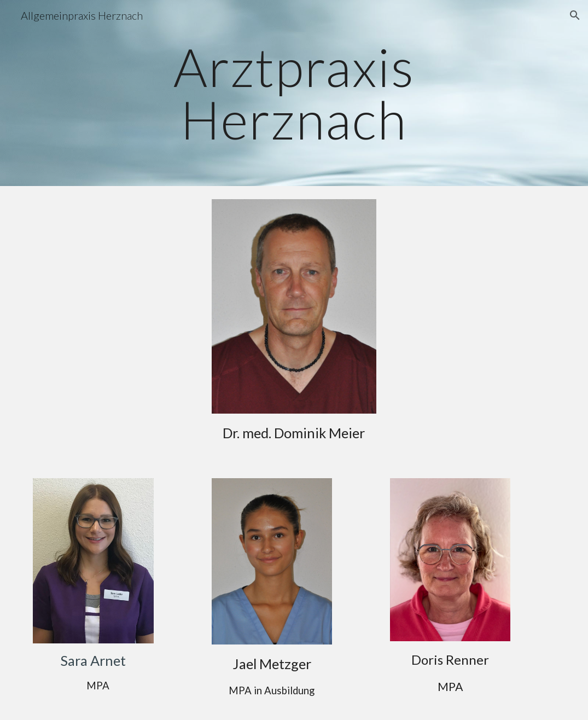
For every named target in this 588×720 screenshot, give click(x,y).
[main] (294, 93)
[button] (575, 15)
